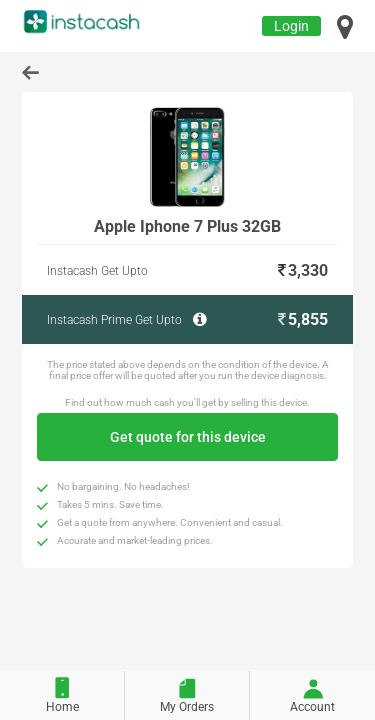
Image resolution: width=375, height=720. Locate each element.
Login (291, 26)
